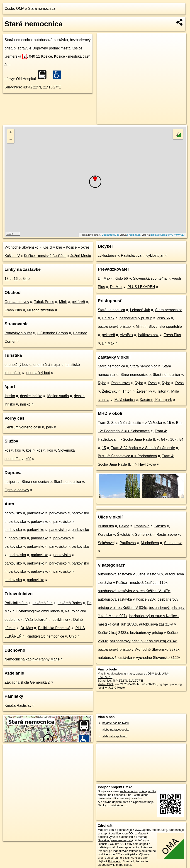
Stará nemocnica (42, 9)
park (50, 427)
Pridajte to (114, 861)
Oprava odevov (17, 302)
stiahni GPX (106, 684)
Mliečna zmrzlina (40, 310)
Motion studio (58, 396)
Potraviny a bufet (18, 333)
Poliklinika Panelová (54, 628)
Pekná (124, 526)
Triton (127, 391)
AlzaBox (127, 335)
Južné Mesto (81, 256)
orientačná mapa (47, 365)
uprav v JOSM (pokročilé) (152, 674)
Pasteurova (121, 383)
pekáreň (78, 302)
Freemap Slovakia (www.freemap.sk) (123, 839)
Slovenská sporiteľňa (150, 278)
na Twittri (134, 795)
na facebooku (129, 791)
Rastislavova (131, 256)
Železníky (110, 391)
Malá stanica (124, 400)
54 (25, 279)
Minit (63, 302)
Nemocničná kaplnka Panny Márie (32, 659)
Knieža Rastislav (18, 705)
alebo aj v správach (115, 736)
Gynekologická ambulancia (38, 611)
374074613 (105, 677)
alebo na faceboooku (116, 730)
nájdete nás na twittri (116, 723)
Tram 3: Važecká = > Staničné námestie (143, 448)
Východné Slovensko (21, 247)
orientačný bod (16, 365)
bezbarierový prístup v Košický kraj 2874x (143, 641)
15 (7, 279)
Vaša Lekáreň (37, 620)
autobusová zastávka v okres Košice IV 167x (134, 591)
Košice (71, 247)
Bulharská (106, 526)
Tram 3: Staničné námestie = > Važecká (130, 423)
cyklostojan (107, 256)
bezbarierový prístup (136, 318)
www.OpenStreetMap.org (151, 830)
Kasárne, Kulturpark (156, 400)
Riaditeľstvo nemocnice (45, 636)
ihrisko (10, 396)
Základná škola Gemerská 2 (27, 682)
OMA (20, 9)
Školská (123, 534)
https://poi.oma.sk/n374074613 (168, 235)
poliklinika (60, 620)
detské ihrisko (31, 396)
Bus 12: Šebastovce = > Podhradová (128, 456)
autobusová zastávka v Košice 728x (127, 599)
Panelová (142, 526)
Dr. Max (27, 628)
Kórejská (105, 534)
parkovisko (13, 513)
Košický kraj (52, 247)
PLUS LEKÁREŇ (141, 287)
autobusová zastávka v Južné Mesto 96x (131, 574)
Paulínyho (128, 543)
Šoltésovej (106, 543)
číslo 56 (122, 278)
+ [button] (11, 133)
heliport (10, 482)
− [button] (11, 140)
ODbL (132, 833)
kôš (7, 450)
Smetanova (173, 543)
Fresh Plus (13, 310)
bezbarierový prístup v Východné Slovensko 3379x (139, 649)
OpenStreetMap (110, 235)
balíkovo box (148, 335)
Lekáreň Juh (43, 603)
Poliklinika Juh (16, 603)
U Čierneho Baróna (52, 333)
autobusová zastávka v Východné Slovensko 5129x (139, 658)
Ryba (102, 383)
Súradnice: (13, 87)
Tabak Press (44, 302)
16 (16, 279)
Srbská (160, 526)
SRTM (129, 858)
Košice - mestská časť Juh (45, 256)
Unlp (73, 636)
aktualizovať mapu (122, 674)
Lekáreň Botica (70, 603)
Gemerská (16, 56)
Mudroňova (150, 543)
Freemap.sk (134, 235)
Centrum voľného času (23, 427)
